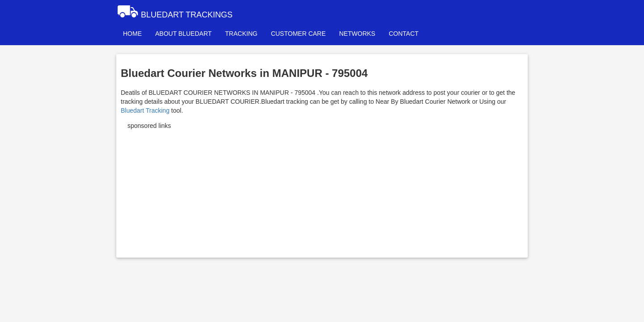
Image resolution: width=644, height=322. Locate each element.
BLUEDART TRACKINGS (174, 11)
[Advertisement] (322, 191)
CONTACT (404, 34)
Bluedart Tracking (145, 110)
